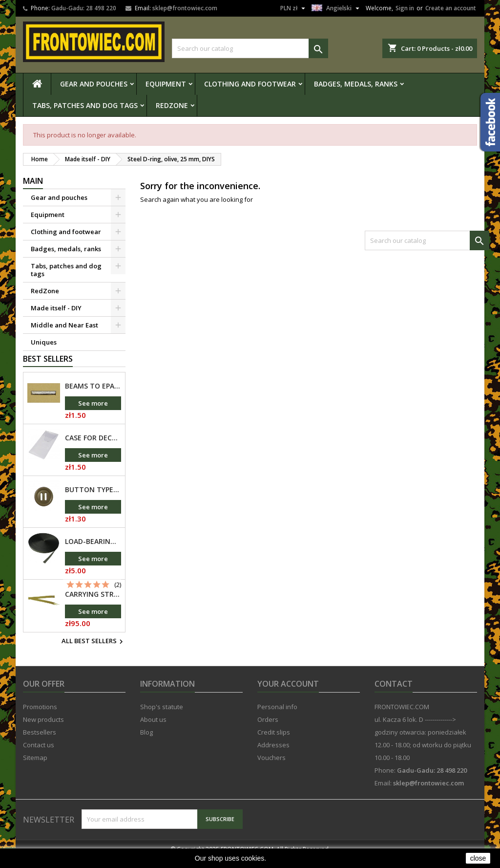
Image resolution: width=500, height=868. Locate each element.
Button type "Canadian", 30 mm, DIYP (93, 499)
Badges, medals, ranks (356, 84)
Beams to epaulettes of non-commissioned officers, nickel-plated (93, 395)
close (478, 858)
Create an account (451, 8)
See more (93, 412)
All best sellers (94, 651)
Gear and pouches (94, 84)
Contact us (39, 754)
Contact (394, 693)
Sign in (405, 8)
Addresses (273, 754)
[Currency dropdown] (294, 8)
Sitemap (35, 767)
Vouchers (271, 767)
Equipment (166, 84)
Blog (146, 741)
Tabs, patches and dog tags (85, 105)
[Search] (250, 48)
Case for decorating (93, 447)
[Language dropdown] (337, 8)
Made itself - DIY (56, 308)
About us (153, 729)
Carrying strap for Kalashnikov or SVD (93, 604)
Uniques (44, 342)
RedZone (172, 105)
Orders (268, 729)
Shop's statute (162, 716)
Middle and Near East (64, 325)
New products (43, 729)
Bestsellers (40, 741)
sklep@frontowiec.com (185, 8)
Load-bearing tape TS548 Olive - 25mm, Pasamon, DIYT (93, 551)
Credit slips (274, 741)
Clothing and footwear (250, 84)
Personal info (277, 716)
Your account (288, 693)
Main (33, 181)
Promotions (40, 716)
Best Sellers (48, 368)
